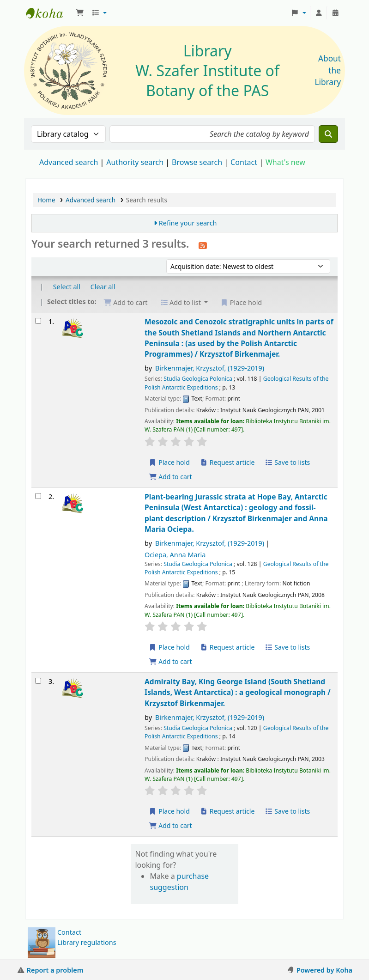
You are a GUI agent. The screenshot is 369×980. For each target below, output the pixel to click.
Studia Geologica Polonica (198, 379)
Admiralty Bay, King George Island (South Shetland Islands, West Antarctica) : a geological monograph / (238, 692)
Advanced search (69, 162)
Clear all (103, 287)
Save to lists (287, 462)
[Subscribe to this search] (203, 245)
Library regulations (87, 942)
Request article (227, 462)
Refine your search (188, 223)
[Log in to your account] (319, 13)
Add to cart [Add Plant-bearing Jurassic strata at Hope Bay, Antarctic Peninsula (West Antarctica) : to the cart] (170, 661)
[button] (80, 13)
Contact (69, 932)
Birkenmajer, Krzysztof (210, 368)
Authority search (135, 162)
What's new (285, 162)
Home (46, 200)
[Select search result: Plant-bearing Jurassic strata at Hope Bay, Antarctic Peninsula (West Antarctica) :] (38, 496)
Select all (67, 287)
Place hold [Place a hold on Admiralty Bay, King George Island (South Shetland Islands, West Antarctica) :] (169, 811)
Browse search (197, 162)
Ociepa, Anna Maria (175, 555)
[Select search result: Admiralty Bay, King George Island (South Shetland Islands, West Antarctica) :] (38, 681)
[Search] (328, 134)
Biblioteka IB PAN (49, 13)
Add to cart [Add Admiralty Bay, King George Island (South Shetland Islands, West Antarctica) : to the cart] (170, 825)
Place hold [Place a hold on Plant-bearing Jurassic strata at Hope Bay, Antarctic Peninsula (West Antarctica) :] (169, 647)
